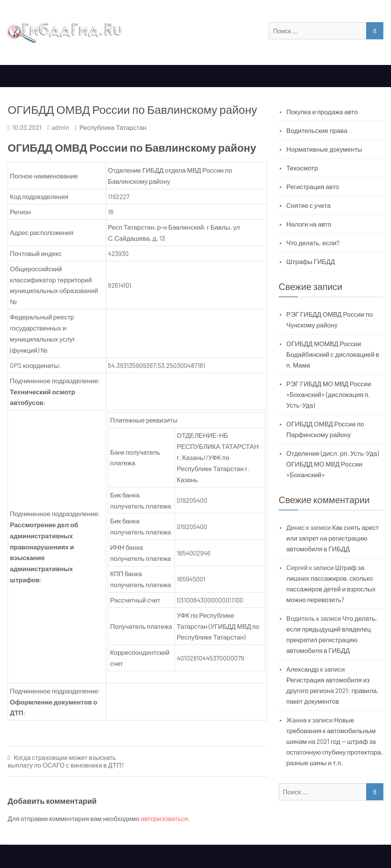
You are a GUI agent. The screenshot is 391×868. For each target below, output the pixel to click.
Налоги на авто (309, 224)
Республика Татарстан (113, 127)
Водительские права (317, 130)
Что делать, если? (313, 243)
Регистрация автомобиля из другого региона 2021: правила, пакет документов (332, 690)
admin (60, 127)
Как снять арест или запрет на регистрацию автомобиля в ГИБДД (333, 538)
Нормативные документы (324, 149)
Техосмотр (302, 168)
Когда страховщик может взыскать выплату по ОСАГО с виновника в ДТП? (66, 761)
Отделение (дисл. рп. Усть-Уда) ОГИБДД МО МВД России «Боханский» (333, 464)
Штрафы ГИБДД (311, 261)
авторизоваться (164, 818)
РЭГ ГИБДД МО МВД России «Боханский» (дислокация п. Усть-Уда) (329, 394)
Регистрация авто (313, 186)
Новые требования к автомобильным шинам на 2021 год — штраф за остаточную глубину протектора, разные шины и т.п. (334, 741)
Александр (303, 669)
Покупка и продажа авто (322, 112)
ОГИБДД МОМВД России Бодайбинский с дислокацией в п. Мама (333, 354)
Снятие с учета (309, 205)
